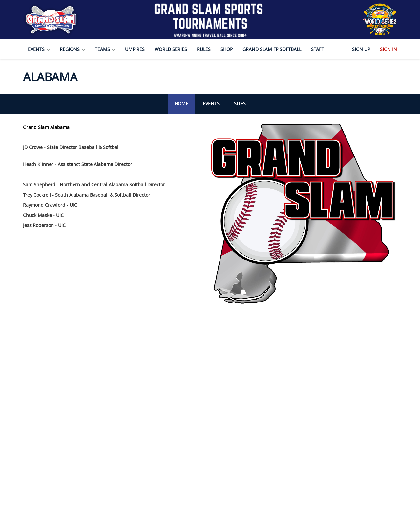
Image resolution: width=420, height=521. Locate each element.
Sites (240, 104)
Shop (227, 49)
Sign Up (361, 49)
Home (181, 104)
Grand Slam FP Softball (272, 49)
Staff (317, 49)
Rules (204, 49)
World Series (171, 49)
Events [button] (39, 49)
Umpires (135, 49)
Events (211, 104)
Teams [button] (105, 49)
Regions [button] (72, 49)
